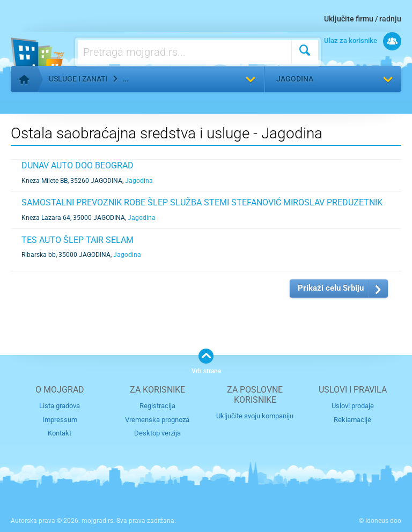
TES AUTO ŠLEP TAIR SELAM (78, 240)
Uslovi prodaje (353, 406)
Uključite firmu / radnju (363, 19)
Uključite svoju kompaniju (255, 416)
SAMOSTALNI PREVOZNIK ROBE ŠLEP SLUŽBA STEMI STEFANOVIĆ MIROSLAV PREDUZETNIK (202, 202)
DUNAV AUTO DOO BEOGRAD (78, 165)
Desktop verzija (157, 433)
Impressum (60, 420)
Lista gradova (60, 406)
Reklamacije (352, 420)
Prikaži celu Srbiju (331, 288)
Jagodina (295, 79)
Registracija (157, 406)
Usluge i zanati (78, 79)
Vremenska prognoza (157, 420)
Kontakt (60, 433)
